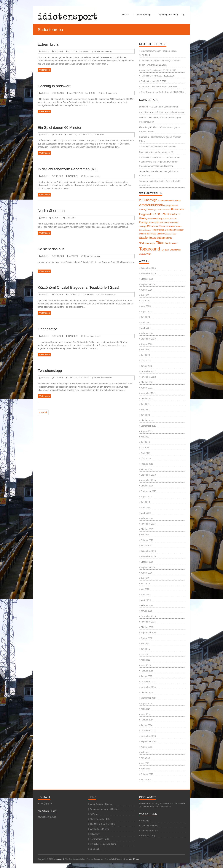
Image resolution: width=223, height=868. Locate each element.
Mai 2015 (145, 654)
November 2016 (148, 556)
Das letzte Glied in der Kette (154, 87)
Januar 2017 (147, 546)
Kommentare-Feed (149, 831)
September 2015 (148, 633)
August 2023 (147, 344)
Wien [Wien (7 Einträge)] (149, 254)
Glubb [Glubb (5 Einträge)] (150, 219)
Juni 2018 (145, 502)
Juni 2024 (145, 317)
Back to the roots (149, 81)
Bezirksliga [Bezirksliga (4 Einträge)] (167, 206)
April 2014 (145, 709)
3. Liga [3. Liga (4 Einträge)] (160, 200)
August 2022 (147, 388)
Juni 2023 (145, 355)
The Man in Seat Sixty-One (103, 824)
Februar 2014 (147, 720)
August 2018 (147, 497)
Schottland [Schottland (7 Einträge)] (170, 230)
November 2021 (148, 393)
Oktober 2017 (147, 529)
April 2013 (145, 769)
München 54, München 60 (153, 70)
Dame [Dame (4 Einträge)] (168, 210)
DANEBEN (84, 51)
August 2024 (147, 312)
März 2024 (146, 328)
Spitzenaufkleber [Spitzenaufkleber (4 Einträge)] (170, 234)
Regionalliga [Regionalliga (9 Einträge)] (158, 230)
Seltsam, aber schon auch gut (164, 107)
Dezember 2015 (148, 616)
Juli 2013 (145, 752)
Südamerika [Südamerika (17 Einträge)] (164, 238)
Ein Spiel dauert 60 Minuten (60, 128)
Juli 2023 (145, 350)
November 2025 (148, 273)
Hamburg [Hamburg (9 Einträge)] (158, 218)
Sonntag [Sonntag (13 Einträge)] (151, 234)
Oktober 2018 (147, 486)
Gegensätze (47, 329)
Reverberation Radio (100, 839)
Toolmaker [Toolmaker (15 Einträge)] (171, 243)
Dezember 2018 (148, 475)
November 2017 (148, 524)
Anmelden (145, 821)
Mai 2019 (145, 448)
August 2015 (147, 638)
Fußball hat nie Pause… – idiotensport (159, 158)
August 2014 (147, 703)
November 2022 (148, 377)
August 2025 (147, 290)
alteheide (45, 51)
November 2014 (148, 687)
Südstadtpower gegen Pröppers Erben (159, 51)
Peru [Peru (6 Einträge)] (173, 226)
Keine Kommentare (104, 51)
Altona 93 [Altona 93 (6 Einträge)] (176, 200)
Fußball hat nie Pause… (152, 76)
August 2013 (147, 747)
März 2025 (146, 306)
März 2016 (146, 600)
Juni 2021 (145, 404)
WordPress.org (148, 836)
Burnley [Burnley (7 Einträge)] (143, 210)
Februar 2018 (147, 518)
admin (44, 218)
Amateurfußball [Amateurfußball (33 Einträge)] (151, 205)
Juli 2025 (145, 295)
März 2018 (146, 513)
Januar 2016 (147, 611)
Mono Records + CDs (100, 819)
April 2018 (145, 507)
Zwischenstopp (50, 371)
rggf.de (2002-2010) (168, 15)
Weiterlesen (44, 70)
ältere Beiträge (144, 15)
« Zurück (43, 412)
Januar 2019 (147, 469)
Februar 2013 (147, 774)
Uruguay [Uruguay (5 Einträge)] (143, 254)
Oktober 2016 (147, 562)
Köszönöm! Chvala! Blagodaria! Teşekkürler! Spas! (78, 287)
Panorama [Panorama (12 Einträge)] (165, 226)
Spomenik (95, 849)
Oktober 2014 (147, 692)
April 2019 (145, 453)
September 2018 (148, 491)
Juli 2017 (145, 535)
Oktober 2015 (147, 627)
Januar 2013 (147, 780)
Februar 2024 (147, 333)
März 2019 (146, 458)
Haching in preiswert (54, 86)
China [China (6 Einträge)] (149, 210)
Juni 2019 (145, 442)
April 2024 (145, 322)
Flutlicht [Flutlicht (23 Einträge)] (175, 214)
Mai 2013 (145, 763)
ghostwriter (146, 112)
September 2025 (148, 284)
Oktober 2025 (147, 279)
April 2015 (145, 660)
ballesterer (95, 834)
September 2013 (148, 741)
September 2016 (148, 567)
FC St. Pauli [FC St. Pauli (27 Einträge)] (160, 214)
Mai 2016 (145, 589)
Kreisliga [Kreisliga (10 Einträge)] (144, 222)
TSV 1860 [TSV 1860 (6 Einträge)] (165, 250)
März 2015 (146, 665)
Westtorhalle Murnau (100, 829)
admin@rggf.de (45, 803)
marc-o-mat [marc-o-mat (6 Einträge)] (165, 222)
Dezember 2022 (148, 371)
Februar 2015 (147, 671)
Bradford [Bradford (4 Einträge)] (175, 206)
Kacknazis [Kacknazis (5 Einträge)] (173, 219)
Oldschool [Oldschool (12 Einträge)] (153, 226)
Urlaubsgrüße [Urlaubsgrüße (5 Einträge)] (175, 250)
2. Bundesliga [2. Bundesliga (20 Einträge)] (148, 200)
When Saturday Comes (101, 804)
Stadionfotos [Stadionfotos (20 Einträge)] (147, 238)
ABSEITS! (73, 51)
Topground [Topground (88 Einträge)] (150, 249)
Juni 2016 (145, 584)
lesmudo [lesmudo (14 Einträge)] (154, 222)
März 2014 (146, 714)
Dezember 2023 (148, 339)
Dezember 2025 (148, 268)
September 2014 (148, 698)
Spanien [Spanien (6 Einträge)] (160, 234)
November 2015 (148, 622)
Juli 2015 (145, 644)
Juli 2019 (145, 437)
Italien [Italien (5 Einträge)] (166, 219)
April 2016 (145, 595)
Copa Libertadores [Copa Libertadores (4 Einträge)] (159, 210)
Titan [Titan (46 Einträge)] (160, 243)
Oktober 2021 (147, 399)
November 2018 (148, 480)
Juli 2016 (145, 578)
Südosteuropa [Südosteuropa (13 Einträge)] (147, 243)
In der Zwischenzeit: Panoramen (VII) (68, 169)
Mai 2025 (145, 301)
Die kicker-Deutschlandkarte (103, 844)
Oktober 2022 (147, 382)
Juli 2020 (145, 410)
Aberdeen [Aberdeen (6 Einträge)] (168, 200)
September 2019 (148, 426)
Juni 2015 (145, 649)
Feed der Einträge (149, 826)
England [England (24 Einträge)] (145, 214)
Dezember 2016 (148, 551)
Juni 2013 (145, 758)
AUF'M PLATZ (76, 93)
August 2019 (147, 431)
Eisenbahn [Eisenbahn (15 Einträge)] (178, 210)
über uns (125, 15)
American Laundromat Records (105, 809)
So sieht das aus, (52, 249)
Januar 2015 (147, 676)
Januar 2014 (147, 725)
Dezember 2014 (148, 682)
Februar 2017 (147, 540)
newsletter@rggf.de (47, 817)
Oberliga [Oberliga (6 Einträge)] (143, 226)
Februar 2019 (147, 464)
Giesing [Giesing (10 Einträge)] (143, 218)
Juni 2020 (145, 415)
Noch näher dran (51, 211)
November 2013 (148, 736)
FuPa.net (94, 814)
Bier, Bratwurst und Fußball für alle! (157, 92)
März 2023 (146, 361)
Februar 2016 (147, 605)
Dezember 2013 (148, 731)
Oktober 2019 (147, 420)
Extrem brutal (49, 44)
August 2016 (147, 573)
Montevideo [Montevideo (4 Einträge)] (174, 223)
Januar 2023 (147, 366)
